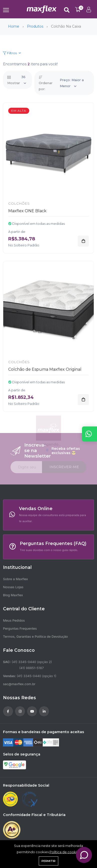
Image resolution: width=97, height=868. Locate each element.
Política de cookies (65, 852)
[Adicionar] (83, 241)
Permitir (48, 861)
